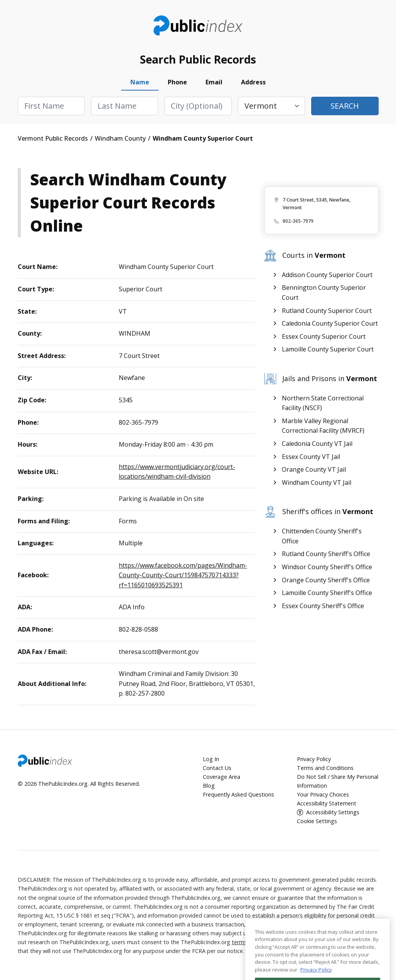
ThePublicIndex (198, 25)
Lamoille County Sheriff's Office (327, 593)
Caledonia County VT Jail (317, 444)
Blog (209, 786)
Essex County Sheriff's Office (323, 606)
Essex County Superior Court (324, 336)
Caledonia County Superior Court (330, 323)
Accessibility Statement (327, 803)
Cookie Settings (317, 821)
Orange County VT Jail (314, 469)
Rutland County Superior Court (327, 311)
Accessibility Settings (333, 812)
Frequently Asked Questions (238, 794)
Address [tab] (253, 82)
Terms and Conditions (325, 768)
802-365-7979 (298, 221)
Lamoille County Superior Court (328, 349)
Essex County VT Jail (311, 457)
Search (345, 106)
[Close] (380, 951)
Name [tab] (140, 82)
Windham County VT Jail (317, 482)
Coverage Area (222, 777)
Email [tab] (214, 82)
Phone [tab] (177, 82)
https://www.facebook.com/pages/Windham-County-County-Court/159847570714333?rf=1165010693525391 (183, 575)
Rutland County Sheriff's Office (326, 554)
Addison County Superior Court (327, 275)
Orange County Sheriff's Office (326, 580)
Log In (211, 759)
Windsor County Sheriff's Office (327, 567)
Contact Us (217, 768)
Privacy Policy (314, 759)
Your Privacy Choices (323, 794)
